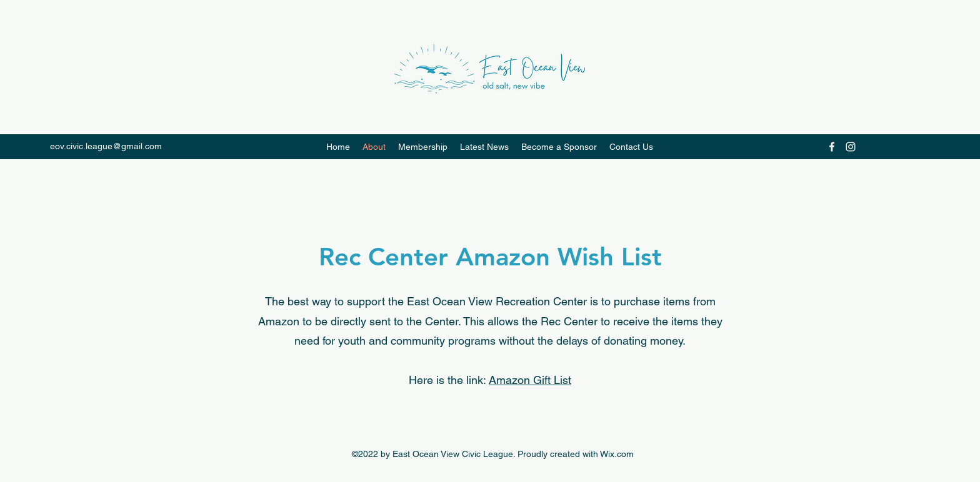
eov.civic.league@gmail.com (106, 146)
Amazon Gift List (530, 380)
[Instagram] (851, 147)
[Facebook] (832, 147)
